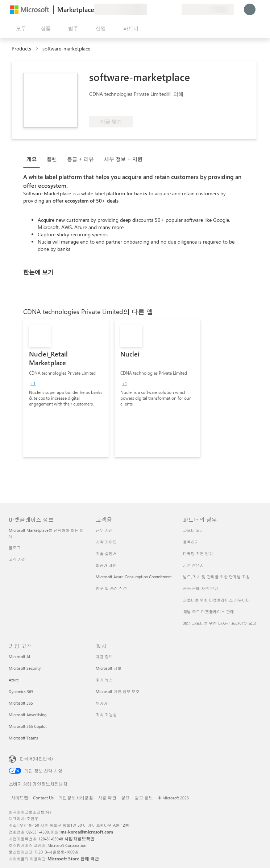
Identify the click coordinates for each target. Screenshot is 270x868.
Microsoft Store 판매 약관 (73, 859)
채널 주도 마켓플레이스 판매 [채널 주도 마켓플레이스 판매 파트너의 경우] (209, 612)
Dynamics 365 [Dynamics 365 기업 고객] (21, 691)
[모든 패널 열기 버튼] (20, 28)
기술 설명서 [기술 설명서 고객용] (106, 553)
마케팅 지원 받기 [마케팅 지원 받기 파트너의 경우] (198, 553)
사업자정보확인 (79, 839)
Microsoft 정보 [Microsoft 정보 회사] (109, 668)
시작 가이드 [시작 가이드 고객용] (106, 542)
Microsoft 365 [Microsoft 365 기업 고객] (21, 703)
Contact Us (43, 798)
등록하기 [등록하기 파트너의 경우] (191, 542)
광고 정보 (144, 798)
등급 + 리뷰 (80, 159)
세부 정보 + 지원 (123, 159)
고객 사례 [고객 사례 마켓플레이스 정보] (17, 559)
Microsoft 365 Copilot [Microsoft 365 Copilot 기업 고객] (28, 726)
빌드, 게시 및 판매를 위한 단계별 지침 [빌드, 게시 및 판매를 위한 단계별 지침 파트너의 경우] (217, 577)
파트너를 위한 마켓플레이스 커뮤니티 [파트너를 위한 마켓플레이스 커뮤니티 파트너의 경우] (217, 600)
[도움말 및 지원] (158, 9)
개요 (32, 159)
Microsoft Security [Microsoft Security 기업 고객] (25, 668)
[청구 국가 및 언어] (208, 9)
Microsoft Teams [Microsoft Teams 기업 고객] (23, 738)
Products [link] (21, 48)
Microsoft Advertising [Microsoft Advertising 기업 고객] (28, 715)
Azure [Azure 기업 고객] (14, 680)
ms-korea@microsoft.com (87, 832)
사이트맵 (20, 798)
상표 (125, 798)
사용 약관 (107, 798)
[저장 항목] (167, 9)
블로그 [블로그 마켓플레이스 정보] (15, 548)
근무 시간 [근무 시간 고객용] (104, 530)
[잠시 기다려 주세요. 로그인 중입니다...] (250, 9)
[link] (66, 388)
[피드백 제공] (150, 9)
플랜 (52, 159)
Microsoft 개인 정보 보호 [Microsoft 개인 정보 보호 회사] (118, 691)
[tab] (33, 159)
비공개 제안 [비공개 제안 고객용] (106, 565)
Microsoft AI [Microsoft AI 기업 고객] (19, 657)
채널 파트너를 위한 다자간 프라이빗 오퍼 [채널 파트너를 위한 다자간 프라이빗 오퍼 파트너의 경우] (220, 623)
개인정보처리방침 (76, 798)
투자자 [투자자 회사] (102, 703)
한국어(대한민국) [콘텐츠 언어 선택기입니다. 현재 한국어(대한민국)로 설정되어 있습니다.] (36, 758)
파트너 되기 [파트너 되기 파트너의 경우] (194, 530)
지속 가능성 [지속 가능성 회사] (106, 715)
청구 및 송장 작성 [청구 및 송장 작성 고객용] (111, 588)
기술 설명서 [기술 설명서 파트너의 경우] (194, 565)
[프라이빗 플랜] (176, 9)
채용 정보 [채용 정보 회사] (104, 657)
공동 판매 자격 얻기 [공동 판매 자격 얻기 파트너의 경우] (201, 588)
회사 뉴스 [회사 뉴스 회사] (104, 680)
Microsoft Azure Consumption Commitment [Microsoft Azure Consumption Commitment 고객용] (134, 577)
